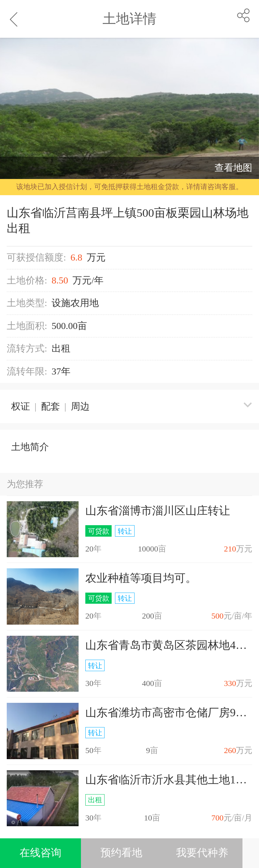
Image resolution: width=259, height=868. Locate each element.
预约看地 (121, 853)
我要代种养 (202, 853)
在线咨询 (40, 853)
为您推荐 (25, 484)
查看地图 (233, 168)
